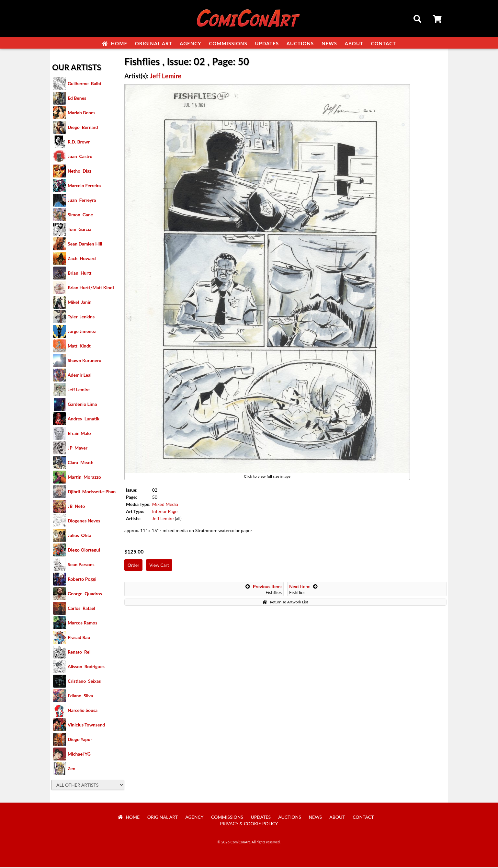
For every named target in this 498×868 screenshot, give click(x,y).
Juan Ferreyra (82, 201)
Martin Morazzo (84, 478)
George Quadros (85, 594)
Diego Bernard (83, 128)
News (329, 43)
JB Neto (76, 507)
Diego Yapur (80, 740)
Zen (72, 769)
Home (115, 43)
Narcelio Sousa (83, 711)
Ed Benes (77, 99)
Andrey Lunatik (84, 419)
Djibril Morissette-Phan (92, 492)
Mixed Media (165, 505)
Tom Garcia (79, 230)
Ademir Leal (80, 376)
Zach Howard (82, 259)
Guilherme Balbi (84, 84)
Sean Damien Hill (85, 244)
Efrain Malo (79, 434)
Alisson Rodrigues (86, 667)
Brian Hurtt (79, 274)
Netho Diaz (80, 171)
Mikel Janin (79, 303)
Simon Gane (80, 215)
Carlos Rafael (81, 609)
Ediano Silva (80, 696)
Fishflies (264, 590)
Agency (191, 43)
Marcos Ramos (82, 623)
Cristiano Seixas (84, 682)
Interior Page (165, 512)
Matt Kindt (79, 346)
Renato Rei (79, 652)
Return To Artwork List (285, 603)
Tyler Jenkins (81, 317)
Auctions (300, 43)
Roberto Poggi (82, 580)
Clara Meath (81, 463)
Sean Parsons (81, 565)
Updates (267, 43)
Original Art (154, 43)
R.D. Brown (79, 142)
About (354, 43)
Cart (438, 20)
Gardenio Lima (82, 405)
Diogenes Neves (84, 521)
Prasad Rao (79, 638)
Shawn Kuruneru (85, 361)
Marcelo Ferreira (84, 186)
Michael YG (79, 754)
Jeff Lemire (79, 390)
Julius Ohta (79, 536)
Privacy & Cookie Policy (249, 824)
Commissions (228, 43)
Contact (384, 43)
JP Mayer (78, 448)
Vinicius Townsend (86, 725)
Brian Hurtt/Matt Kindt (91, 288)
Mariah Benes (81, 113)
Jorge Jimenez (82, 332)
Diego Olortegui (84, 550)
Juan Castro (80, 157)
